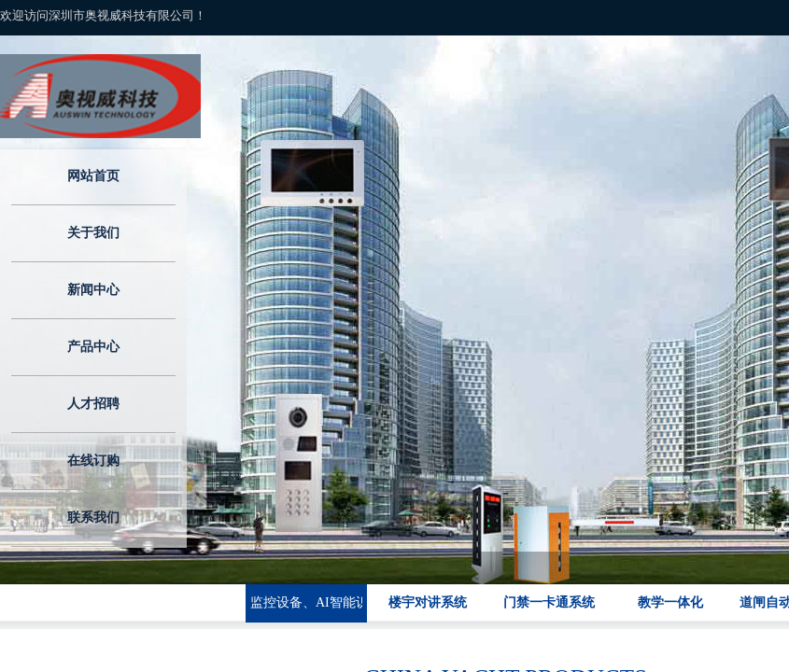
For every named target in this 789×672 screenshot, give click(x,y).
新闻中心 (93, 290)
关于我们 (93, 233)
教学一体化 (670, 602)
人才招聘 (93, 404)
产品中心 (93, 347)
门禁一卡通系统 (549, 602)
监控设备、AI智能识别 (306, 602)
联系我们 (93, 518)
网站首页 (93, 176)
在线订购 (93, 461)
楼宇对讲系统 (428, 602)
